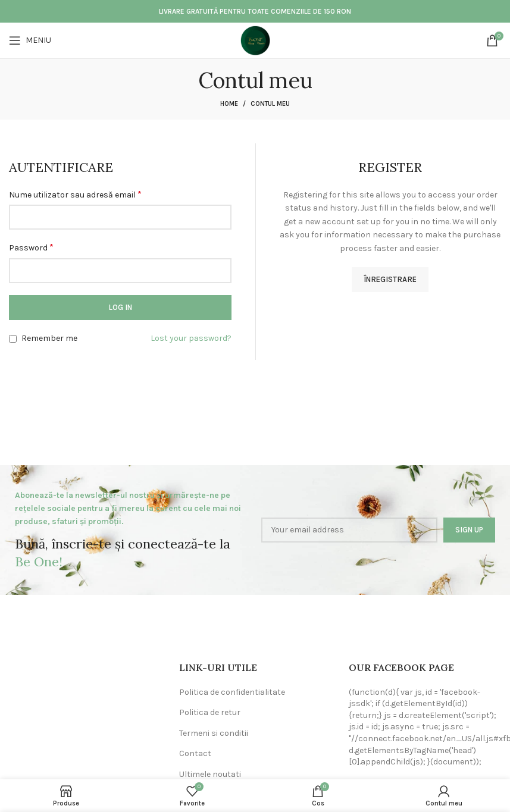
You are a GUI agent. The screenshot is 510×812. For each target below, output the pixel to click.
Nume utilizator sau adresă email (75, 194)
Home (229, 104)
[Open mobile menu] (30, 40)
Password (31, 247)
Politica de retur (210, 712)
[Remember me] (13, 339)
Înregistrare (390, 279)
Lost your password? (191, 338)
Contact (195, 753)
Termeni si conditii (214, 733)
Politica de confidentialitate (232, 692)
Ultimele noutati (210, 774)
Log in (120, 307)
